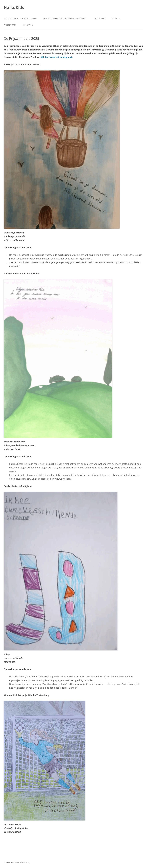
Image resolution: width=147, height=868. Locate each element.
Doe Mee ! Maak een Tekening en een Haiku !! (65, 18)
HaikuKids (14, 7)
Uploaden (28, 25)
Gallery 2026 (10, 25)
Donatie (116, 18)
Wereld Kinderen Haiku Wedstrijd (20, 18)
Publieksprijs (99, 18)
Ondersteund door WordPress (17, 862)
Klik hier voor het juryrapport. (57, 57)
